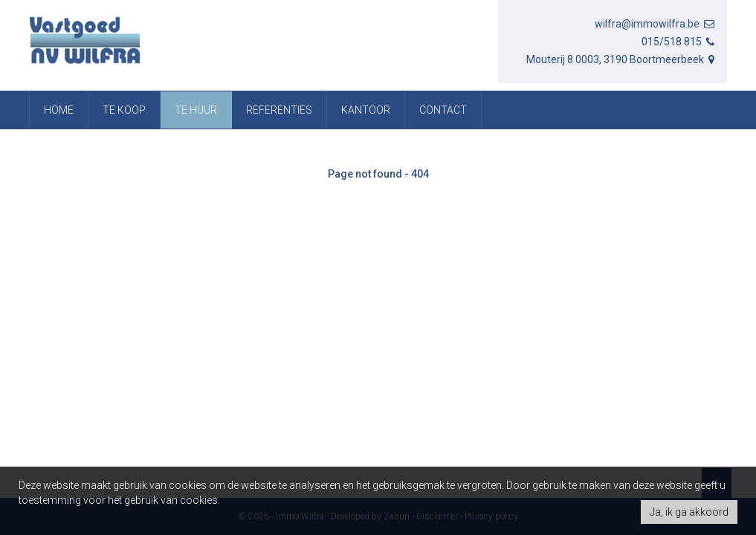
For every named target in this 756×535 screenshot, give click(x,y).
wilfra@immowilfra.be (656, 24)
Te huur (196, 110)
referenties (279, 110)
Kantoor (366, 110)
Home (59, 110)
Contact (443, 110)
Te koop (124, 110)
